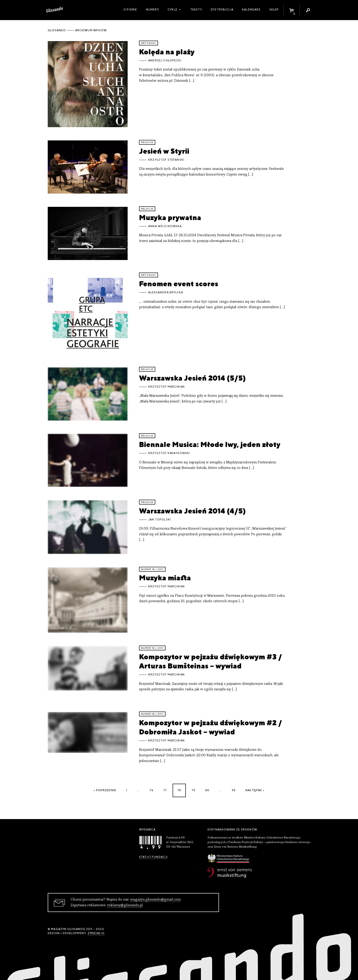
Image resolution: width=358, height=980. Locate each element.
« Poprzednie (105, 790)
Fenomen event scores (179, 284)
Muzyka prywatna (170, 217)
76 (151, 790)
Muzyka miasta (165, 578)
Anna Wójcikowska (165, 226)
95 (234, 790)
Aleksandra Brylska (166, 292)
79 (193, 790)
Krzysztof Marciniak (167, 387)
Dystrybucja (222, 10)
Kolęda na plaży (167, 52)
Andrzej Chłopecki (165, 60)
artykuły (149, 43)
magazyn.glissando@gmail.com (155, 900)
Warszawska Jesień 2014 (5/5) (192, 378)
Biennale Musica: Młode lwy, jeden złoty (210, 444)
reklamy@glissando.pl (125, 905)
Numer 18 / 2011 (152, 569)
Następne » (255, 790)
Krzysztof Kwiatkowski (169, 453)
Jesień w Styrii (164, 151)
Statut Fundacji (153, 857)
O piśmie (130, 10)
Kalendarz (251, 10)
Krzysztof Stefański (166, 160)
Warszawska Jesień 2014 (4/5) (192, 511)
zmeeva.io (96, 933)
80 (207, 790)
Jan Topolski (159, 520)
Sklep (274, 10)
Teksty (196, 10)
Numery (152, 10)
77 (165, 790)
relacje (147, 142)
